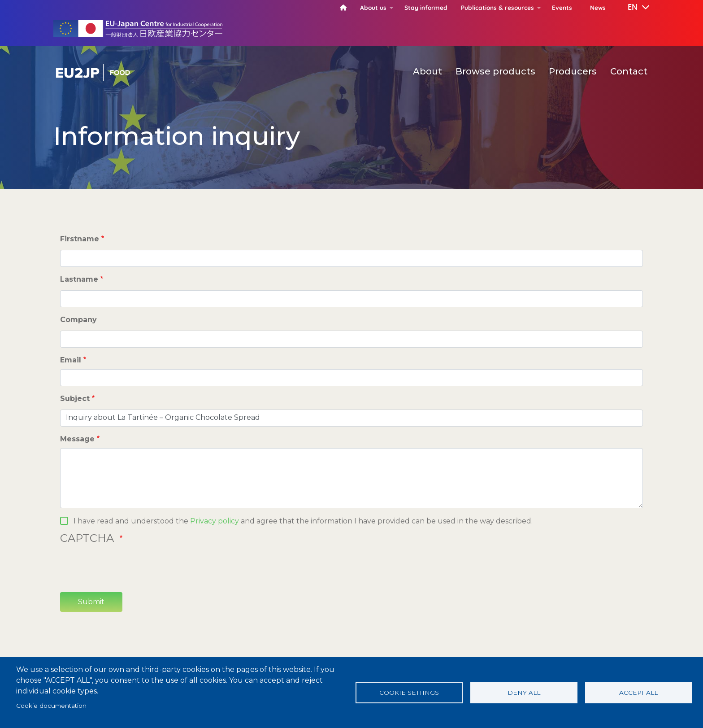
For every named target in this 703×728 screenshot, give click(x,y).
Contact (629, 71)
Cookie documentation (51, 706)
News (598, 7)
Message (77, 439)
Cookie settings (409, 693)
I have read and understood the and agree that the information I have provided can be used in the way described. (303, 521)
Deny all (524, 693)
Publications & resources (497, 7)
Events (562, 7)
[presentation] (128, 567)
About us (373, 7)
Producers (573, 71)
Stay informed (426, 7)
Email (71, 360)
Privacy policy (215, 521)
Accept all (638, 693)
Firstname (80, 239)
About (427, 71)
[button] (632, 8)
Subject (75, 399)
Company (78, 320)
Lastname (79, 279)
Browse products (495, 71)
